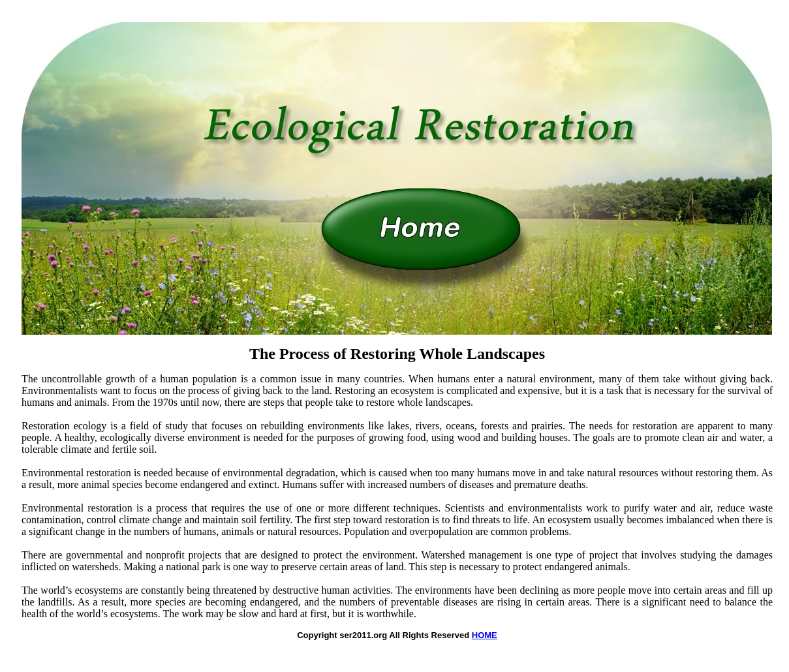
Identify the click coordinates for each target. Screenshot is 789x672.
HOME (485, 635)
